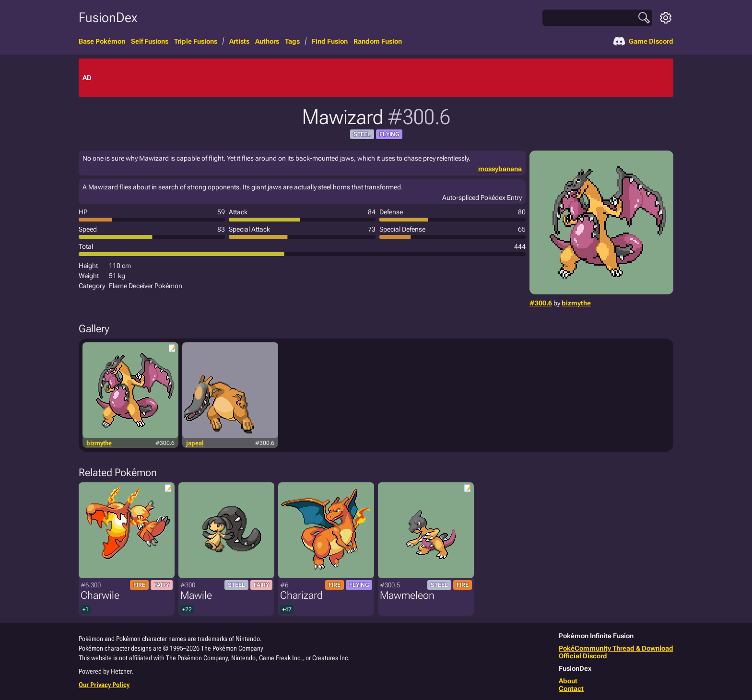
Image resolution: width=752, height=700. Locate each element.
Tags (292, 41)
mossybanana (500, 169)
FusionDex (108, 17)
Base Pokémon (102, 41)
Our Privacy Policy (104, 685)
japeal (195, 443)
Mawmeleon (407, 595)
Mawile (196, 595)
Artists (239, 41)
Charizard (301, 595)
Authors (267, 41)
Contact (571, 688)
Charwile (100, 595)
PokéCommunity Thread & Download (616, 648)
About (568, 681)
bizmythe (576, 303)
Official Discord (583, 656)
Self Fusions (150, 41)
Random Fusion (378, 41)
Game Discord (643, 41)
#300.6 (541, 303)
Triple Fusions (196, 41)
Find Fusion (330, 41)
